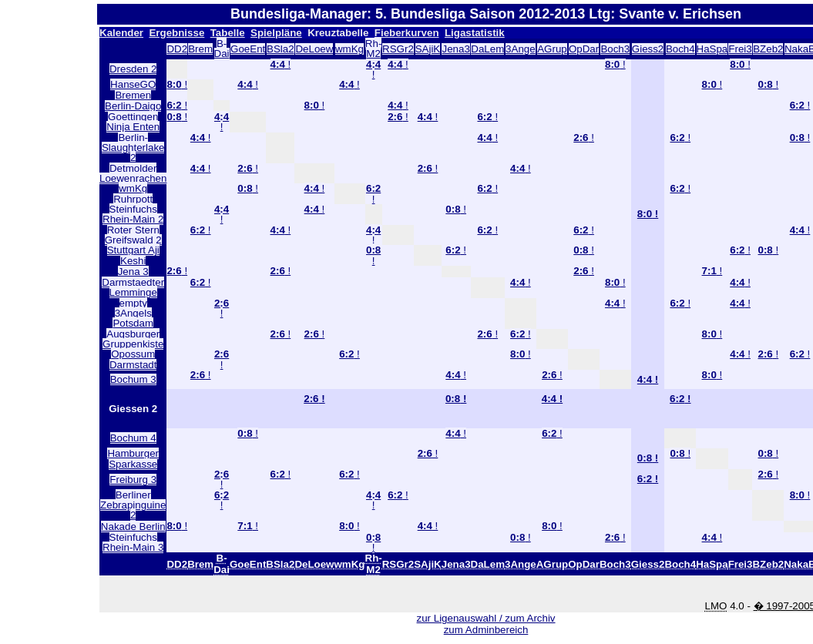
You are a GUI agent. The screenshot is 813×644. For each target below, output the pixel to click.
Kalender (121, 33)
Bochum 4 (133, 438)
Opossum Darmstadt (133, 359)
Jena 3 (133, 272)
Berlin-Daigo (133, 106)
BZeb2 (768, 49)
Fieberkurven (407, 33)
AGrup (552, 49)
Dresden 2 (133, 69)
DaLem (487, 49)
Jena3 (455, 49)
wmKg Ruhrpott (133, 193)
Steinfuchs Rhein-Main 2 (133, 214)
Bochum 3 (133, 379)
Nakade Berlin (133, 527)
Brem (200, 49)
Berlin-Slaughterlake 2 (133, 148)
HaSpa (712, 49)
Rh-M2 (373, 49)
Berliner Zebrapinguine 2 (133, 505)
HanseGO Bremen (133, 89)
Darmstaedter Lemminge (133, 287)
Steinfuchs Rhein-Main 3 (133, 542)
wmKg (349, 49)
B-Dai (222, 49)
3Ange (521, 49)
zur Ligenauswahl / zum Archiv (486, 618)
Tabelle (228, 33)
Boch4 (680, 49)
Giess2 (648, 49)
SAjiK (428, 49)
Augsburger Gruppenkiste (133, 339)
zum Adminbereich (486, 630)
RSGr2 (398, 49)
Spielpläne (276, 33)
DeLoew (314, 49)
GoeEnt (248, 49)
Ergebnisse (176, 33)
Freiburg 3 (133, 480)
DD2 (177, 49)
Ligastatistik (475, 33)
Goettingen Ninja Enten (133, 122)
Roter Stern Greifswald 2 (133, 235)
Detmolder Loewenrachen (133, 173)
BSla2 (281, 49)
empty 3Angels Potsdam (133, 314)
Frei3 (740, 49)
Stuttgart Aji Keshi (133, 255)
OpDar (584, 49)
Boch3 (615, 49)
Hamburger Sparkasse (133, 458)
